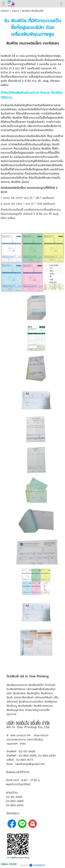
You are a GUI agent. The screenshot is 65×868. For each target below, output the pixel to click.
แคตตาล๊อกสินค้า (24, 698)
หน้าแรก (5, 11)
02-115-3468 (27, 752)
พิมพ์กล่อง (19, 693)
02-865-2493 (47, 756)
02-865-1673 (25, 760)
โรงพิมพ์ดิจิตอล (16, 689)
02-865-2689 (28, 756)
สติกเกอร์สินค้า (44, 698)
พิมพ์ (22, 702)
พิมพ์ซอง (12, 685)
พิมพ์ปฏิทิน (33, 693)
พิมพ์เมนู (12, 706)
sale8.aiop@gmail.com (30, 764)
